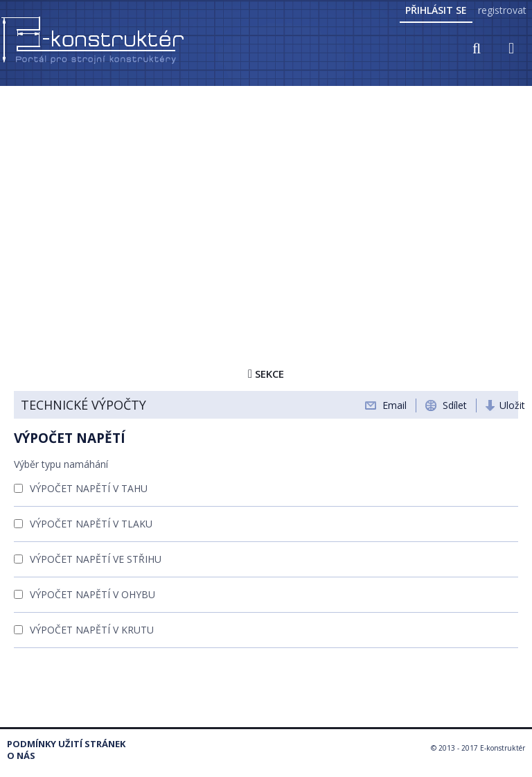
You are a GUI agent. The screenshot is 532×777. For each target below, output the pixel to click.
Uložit (512, 405)
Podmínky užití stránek (66, 744)
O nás (21, 756)
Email (394, 405)
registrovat (502, 10)
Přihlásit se (436, 10)
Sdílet (455, 405)
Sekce (266, 374)
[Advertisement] (266, 192)
